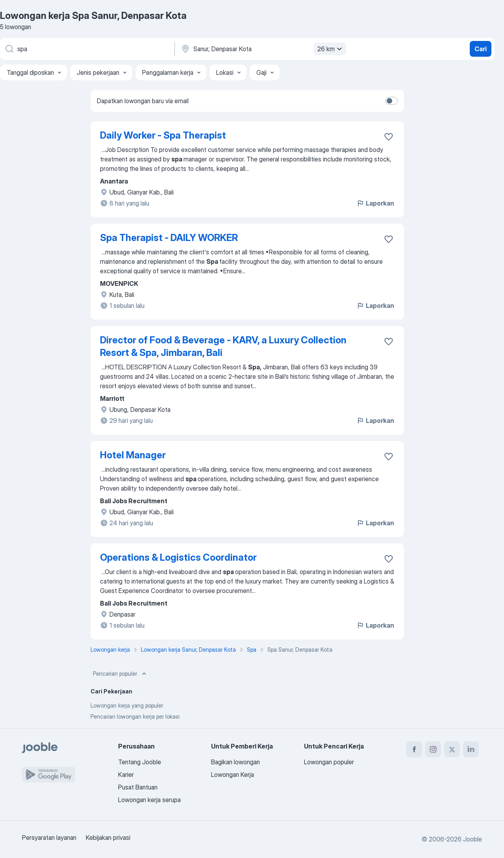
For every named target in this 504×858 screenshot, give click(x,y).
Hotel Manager (133, 455)
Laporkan (375, 203)
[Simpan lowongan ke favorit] (389, 137)
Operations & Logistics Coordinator (178, 557)
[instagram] (433, 749)
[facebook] (414, 749)
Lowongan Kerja (233, 775)
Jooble (472, 839)
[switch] (391, 101)
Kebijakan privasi (108, 838)
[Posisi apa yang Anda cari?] (87, 49)
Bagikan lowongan (235, 762)
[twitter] (452, 749)
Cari (481, 49)
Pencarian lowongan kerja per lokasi (135, 716)
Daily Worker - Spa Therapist (163, 135)
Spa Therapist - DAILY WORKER (169, 238)
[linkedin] (471, 749)
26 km (331, 49)
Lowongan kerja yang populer (127, 705)
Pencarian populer (120, 674)
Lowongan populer (329, 762)
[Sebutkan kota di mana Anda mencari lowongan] (263, 49)
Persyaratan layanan (49, 838)
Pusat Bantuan (138, 787)
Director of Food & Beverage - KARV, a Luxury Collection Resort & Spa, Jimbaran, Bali (223, 346)
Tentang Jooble (140, 762)
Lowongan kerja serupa (149, 800)
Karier (126, 775)
